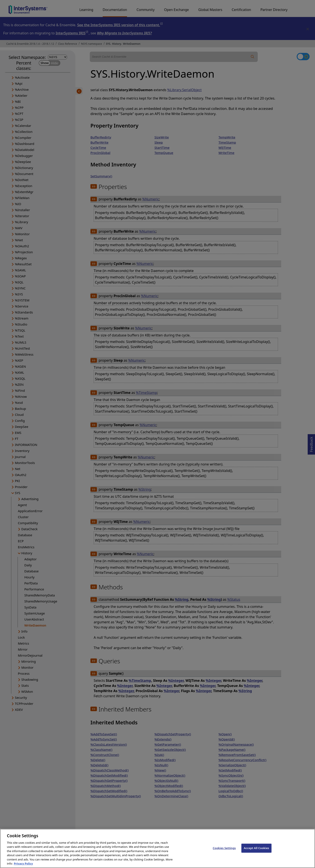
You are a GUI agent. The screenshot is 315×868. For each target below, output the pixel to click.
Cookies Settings (224, 853)
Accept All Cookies (256, 853)
